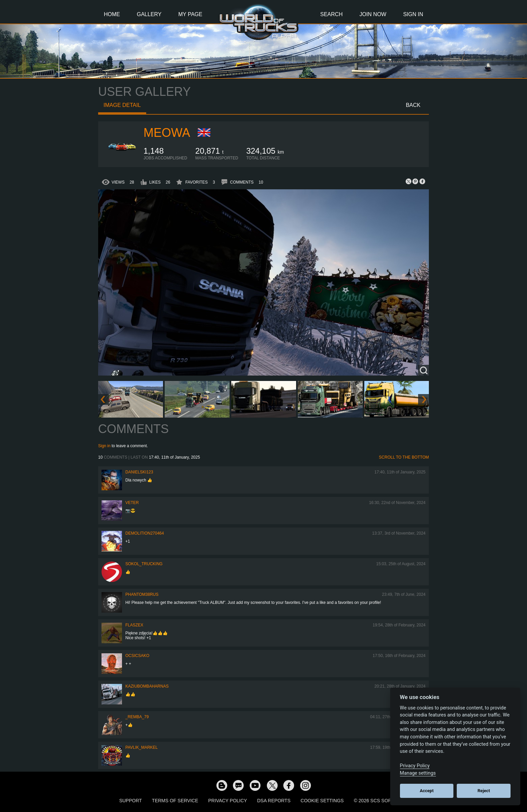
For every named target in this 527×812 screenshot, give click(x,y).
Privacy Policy (228, 801)
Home (112, 14)
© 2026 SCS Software (381, 801)
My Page (190, 14)
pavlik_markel (141, 747)
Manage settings (418, 773)
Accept (427, 791)
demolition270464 (145, 533)
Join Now (373, 14)
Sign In (413, 14)
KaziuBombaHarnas (147, 686)
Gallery (149, 14)
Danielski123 (139, 472)
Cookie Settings (322, 801)
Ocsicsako (137, 656)
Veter (132, 503)
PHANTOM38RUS (142, 594)
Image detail (122, 105)
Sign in (104, 446)
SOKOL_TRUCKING (144, 564)
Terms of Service (175, 801)
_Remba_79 (137, 717)
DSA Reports (274, 801)
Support (131, 801)
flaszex (134, 625)
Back (413, 105)
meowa (167, 133)
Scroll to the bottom (404, 457)
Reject (484, 791)
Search (332, 14)
